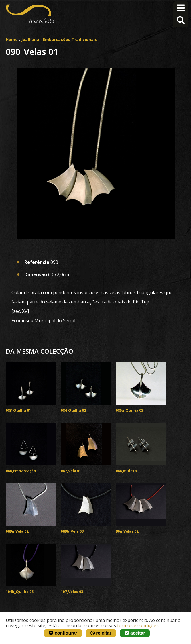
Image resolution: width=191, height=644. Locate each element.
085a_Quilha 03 (129, 410)
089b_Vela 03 (72, 531)
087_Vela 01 (71, 471)
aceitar (135, 633)
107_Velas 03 (72, 592)
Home (12, 39)
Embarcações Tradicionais (70, 39)
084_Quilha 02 (73, 410)
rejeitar (101, 633)
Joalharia (30, 39)
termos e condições (138, 625)
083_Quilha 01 (18, 410)
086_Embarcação (21, 471)
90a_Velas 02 (127, 531)
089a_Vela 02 (17, 531)
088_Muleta (126, 471)
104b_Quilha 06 (20, 592)
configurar (63, 633)
